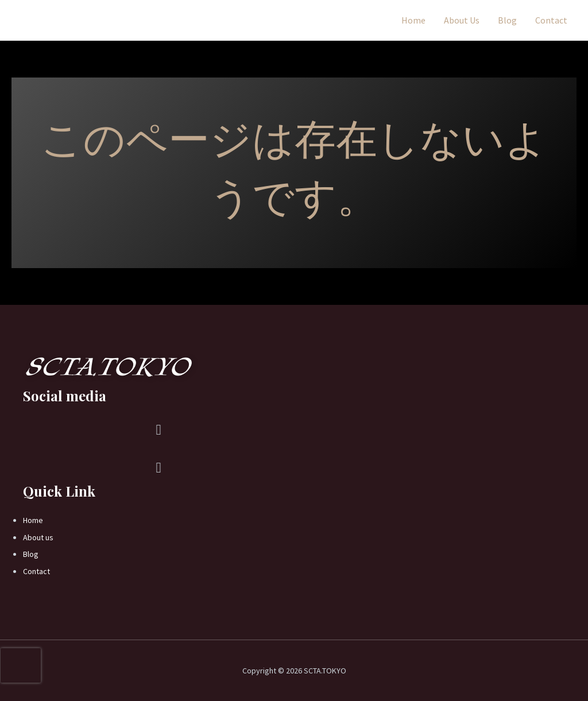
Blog (507, 20)
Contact (551, 20)
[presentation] (21, 665)
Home (413, 20)
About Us (462, 20)
